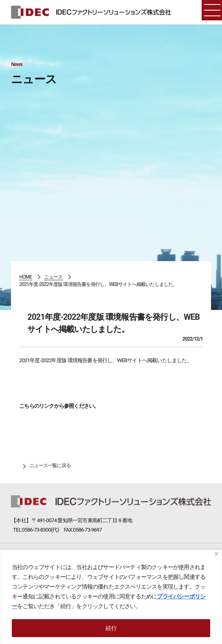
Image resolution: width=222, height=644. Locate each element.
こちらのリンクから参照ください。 (59, 406)
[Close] (217, 554)
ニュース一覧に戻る (50, 466)
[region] (111, 597)
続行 (111, 628)
